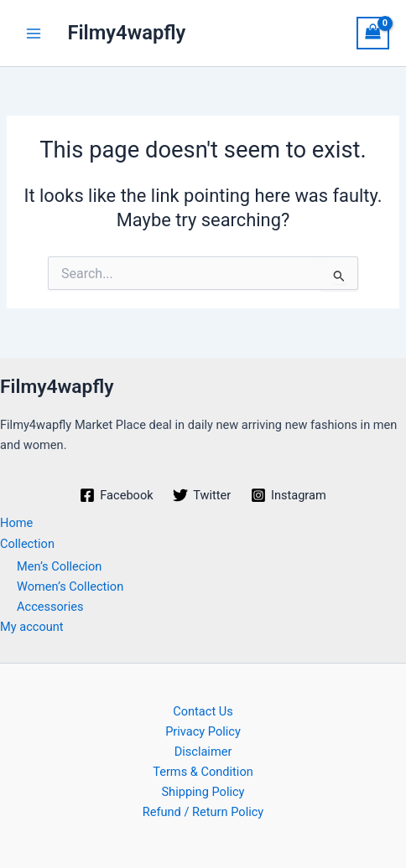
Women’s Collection (70, 586)
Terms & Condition (203, 772)
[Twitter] (202, 495)
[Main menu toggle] (34, 33)
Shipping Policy (203, 792)
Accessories (50, 607)
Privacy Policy (203, 731)
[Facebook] (116, 495)
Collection (27, 544)
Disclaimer (203, 752)
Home (16, 523)
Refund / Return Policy (203, 812)
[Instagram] (288, 495)
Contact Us (203, 711)
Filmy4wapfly (126, 33)
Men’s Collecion (59, 566)
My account (32, 627)
